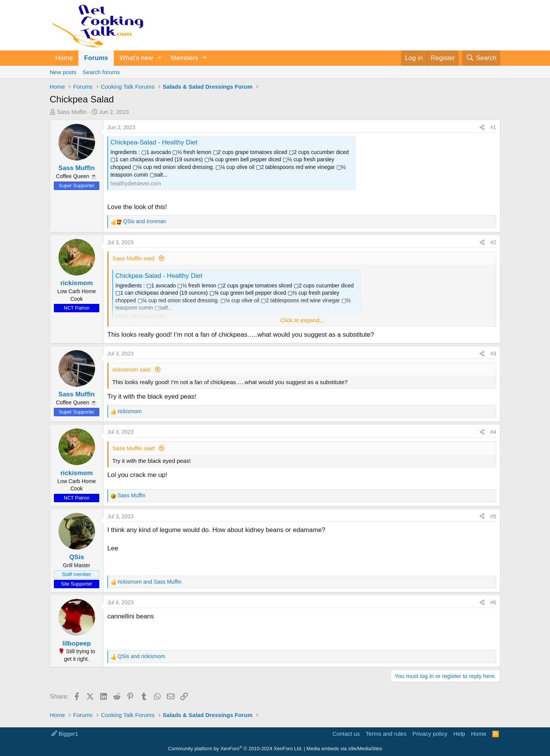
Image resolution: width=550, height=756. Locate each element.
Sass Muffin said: (134, 258)
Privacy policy (430, 734)
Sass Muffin (72, 112)
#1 (493, 127)
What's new (136, 58)
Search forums (101, 72)
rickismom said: (132, 369)
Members (184, 58)
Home (64, 58)
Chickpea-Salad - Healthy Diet (154, 142)
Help (459, 734)
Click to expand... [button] (302, 320)
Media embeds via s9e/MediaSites (344, 749)
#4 (493, 432)
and (145, 221)
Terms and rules (386, 734)
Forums (96, 58)
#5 (493, 516)
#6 (493, 602)
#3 (493, 354)
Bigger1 (65, 734)
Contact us (346, 734)
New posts (63, 72)
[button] (159, 58)
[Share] (482, 128)
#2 (493, 242)
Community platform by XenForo (235, 749)
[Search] (481, 58)
